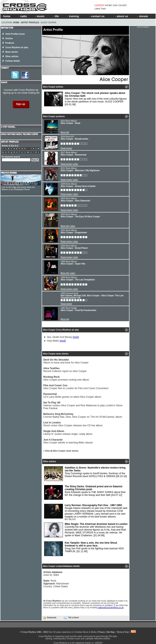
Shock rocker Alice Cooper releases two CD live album (73, 424)
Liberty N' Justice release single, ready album (68, 433)
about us (121, 16)
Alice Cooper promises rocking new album (66, 378)
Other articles (12, 56)
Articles (9, 38)
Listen (75, 164)
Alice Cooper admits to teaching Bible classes (68, 441)
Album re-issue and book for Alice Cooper (66, 361)
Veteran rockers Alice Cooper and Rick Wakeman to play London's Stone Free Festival (83, 405)
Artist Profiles (30, 23)
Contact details (13, 61)
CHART (122, 5)
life (56, 16)
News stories (12, 52)
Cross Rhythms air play (17, 47)
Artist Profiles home (15, 34)
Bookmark (50, 618)
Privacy (101, 632)
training (73, 16)
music (39, 16)
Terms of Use (123, 632)
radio (22, 16)
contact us (97, 16)
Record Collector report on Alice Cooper (65, 370)
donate (143, 16)
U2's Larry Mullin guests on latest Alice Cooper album (72, 395)
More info (65, 132)
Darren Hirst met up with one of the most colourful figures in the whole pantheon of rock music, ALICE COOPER (85, 99)
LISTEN (99, 5)
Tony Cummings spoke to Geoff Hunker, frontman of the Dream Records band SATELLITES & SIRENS (85, 474)
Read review (66, 148)
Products (10, 43)
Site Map (110, 632)
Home (16, 23)
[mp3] (76, 337)
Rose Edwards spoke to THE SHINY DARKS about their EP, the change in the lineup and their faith (85, 492)
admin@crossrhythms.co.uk (111, 608)
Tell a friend (71, 618)
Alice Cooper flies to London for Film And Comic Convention (76, 387)
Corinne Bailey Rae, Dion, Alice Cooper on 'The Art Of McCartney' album (83, 415)
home (6, 16)
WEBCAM (111, 5)
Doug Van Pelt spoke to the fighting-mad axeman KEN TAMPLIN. (84, 549)
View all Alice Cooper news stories (62, 451)
